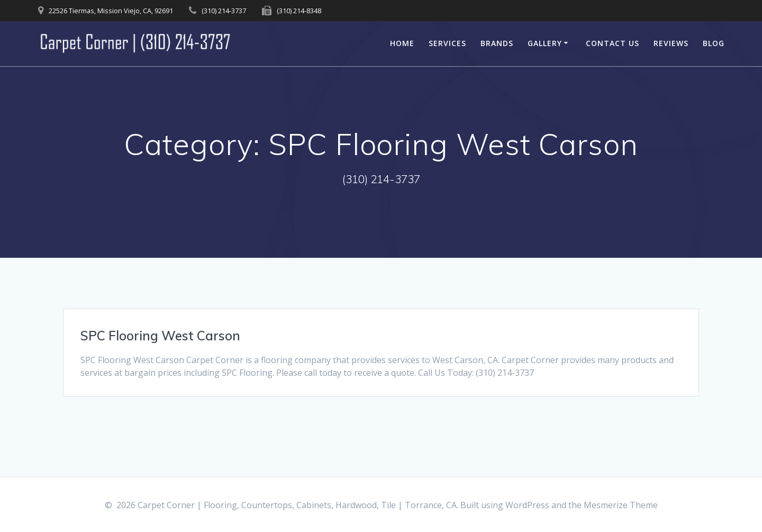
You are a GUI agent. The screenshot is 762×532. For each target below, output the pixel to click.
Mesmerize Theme (621, 505)
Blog (714, 43)
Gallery (545, 43)
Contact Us (613, 43)
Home (402, 43)
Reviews (671, 43)
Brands (497, 43)
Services (447, 43)
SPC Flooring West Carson (160, 336)
